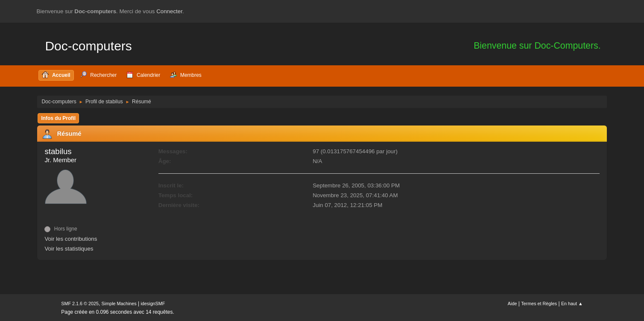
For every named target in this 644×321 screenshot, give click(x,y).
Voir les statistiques (69, 249)
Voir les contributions (71, 239)
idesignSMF (153, 303)
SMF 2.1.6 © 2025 (80, 303)
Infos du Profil (58, 118)
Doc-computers (88, 46)
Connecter (169, 11)
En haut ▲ (572, 303)
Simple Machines (119, 303)
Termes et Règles (539, 303)
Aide (512, 303)
